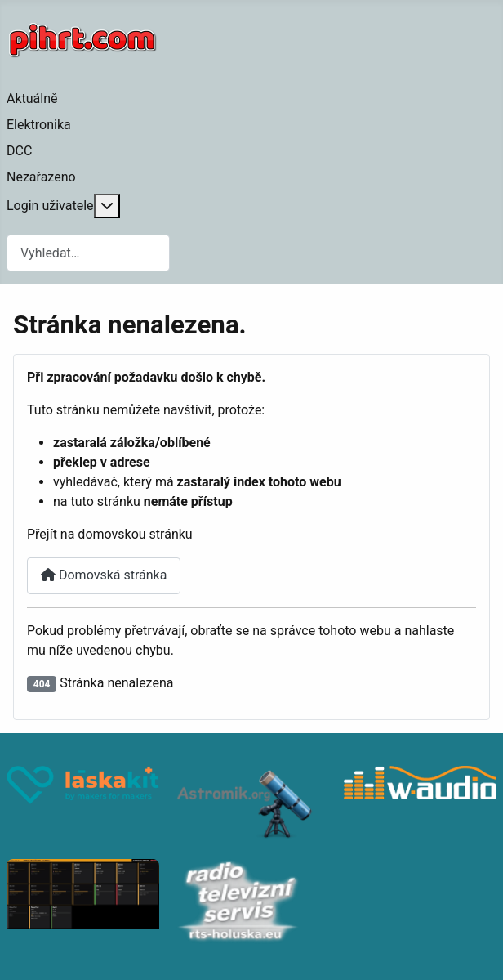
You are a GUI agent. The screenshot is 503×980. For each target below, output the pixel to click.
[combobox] (88, 253)
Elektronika (39, 125)
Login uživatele (50, 206)
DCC (19, 151)
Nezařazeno (41, 177)
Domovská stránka (104, 575)
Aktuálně (32, 98)
